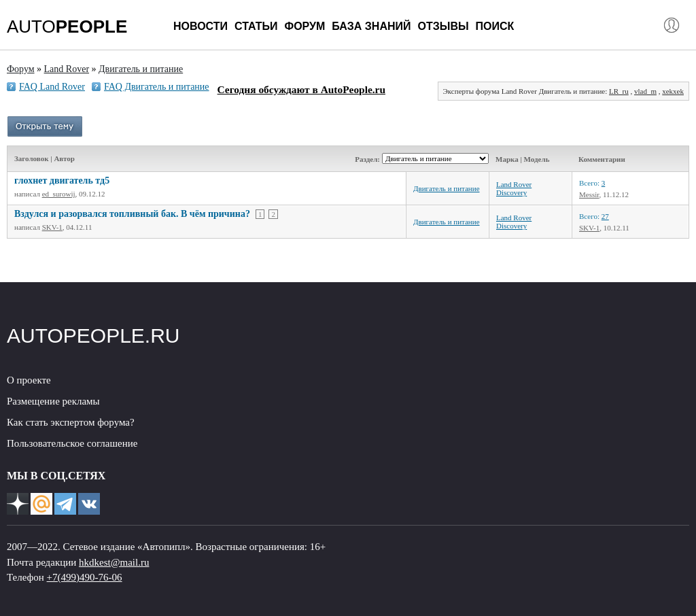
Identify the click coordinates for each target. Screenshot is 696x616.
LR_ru (619, 91)
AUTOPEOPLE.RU (93, 336)
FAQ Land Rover (52, 87)
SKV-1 (52, 227)
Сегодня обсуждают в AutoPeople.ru (301, 89)
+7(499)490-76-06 (85, 577)
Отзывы (443, 26)
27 (605, 216)
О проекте (29, 380)
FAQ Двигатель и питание (157, 87)
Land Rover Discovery (514, 188)
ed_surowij (59, 194)
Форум (304, 26)
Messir (589, 194)
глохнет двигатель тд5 (62, 181)
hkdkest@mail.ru (114, 562)
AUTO (67, 27)
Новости (201, 26)
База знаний (371, 26)
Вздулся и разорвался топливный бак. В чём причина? (132, 214)
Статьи (256, 26)
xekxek (673, 91)
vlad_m (645, 91)
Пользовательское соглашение (72, 443)
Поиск (495, 26)
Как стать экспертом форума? (71, 422)
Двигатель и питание (447, 188)
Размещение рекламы (53, 401)
